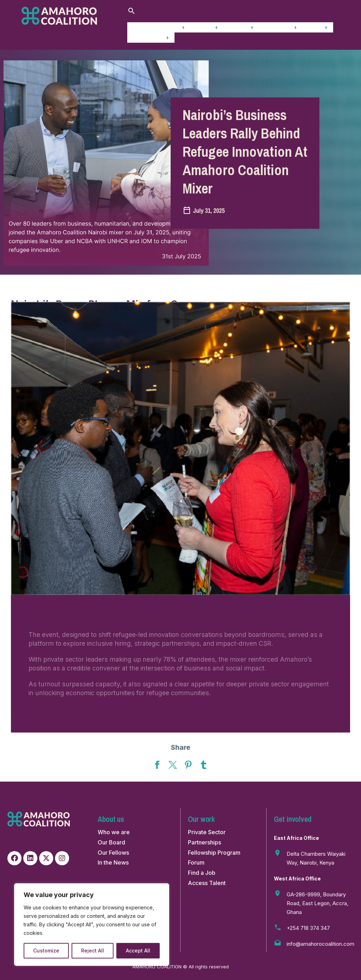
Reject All (93, 951)
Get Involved (151, 37)
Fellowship (281, 27)
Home (139, 27)
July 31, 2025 (209, 211)
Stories (207, 27)
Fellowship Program (214, 853)
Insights (241, 27)
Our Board (111, 842)
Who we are (114, 832)
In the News (113, 862)
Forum (318, 27)
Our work (171, 27)
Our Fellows (113, 853)
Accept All (138, 951)
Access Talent (207, 883)
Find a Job (202, 873)
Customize (46, 951)
